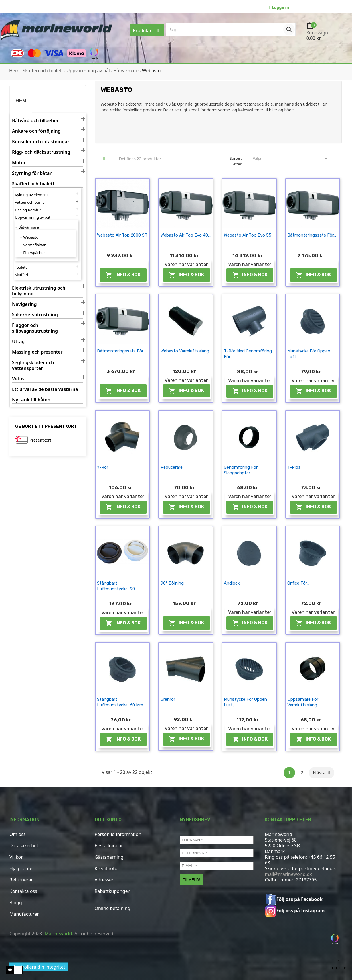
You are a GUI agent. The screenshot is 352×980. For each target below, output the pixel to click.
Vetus (18, 379)
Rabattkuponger (112, 891)
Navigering (24, 304)
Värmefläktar (34, 245)
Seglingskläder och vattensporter (33, 365)
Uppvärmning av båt (33, 217)
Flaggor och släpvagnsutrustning (35, 328)
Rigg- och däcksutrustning (41, 152)
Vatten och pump (30, 202)
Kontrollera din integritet (39, 967)
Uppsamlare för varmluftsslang (303, 702)
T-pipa (294, 467)
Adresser (104, 880)
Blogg (16, 903)
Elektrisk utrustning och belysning (39, 291)
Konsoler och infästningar (41, 142)
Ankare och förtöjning (36, 131)
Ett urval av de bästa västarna (45, 389)
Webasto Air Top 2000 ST (122, 235)
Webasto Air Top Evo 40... (186, 235)
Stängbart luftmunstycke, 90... (117, 586)
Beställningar (109, 846)
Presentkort (40, 440)
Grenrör (168, 699)
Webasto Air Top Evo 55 (248, 235)
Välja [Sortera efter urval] (291, 159)
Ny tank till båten (31, 400)
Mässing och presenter (37, 352)
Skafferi (21, 275)
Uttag (18, 342)
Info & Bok (123, 275)
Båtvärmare (29, 227)
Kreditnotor (107, 868)
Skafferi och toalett (33, 184)
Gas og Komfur (28, 210)
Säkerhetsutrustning (35, 315)
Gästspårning (109, 857)
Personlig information (118, 834)
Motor (19, 163)
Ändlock (232, 583)
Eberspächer (34, 253)
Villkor (16, 857)
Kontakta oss (23, 891)
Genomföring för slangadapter (241, 470)
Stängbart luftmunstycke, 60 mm (120, 702)
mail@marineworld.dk (289, 874)
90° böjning (172, 583)
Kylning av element (31, 195)
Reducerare (172, 467)
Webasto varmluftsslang (185, 351)
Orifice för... (298, 583)
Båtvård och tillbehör (35, 121)
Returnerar (21, 880)
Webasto (31, 237)
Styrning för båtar (32, 173)
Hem (21, 101)
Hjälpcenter (22, 868)
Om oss (18, 834)
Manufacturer (24, 914)
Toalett (21, 267)
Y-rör (103, 467)
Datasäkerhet (24, 846)
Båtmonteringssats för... (312, 235)
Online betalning (113, 908)
